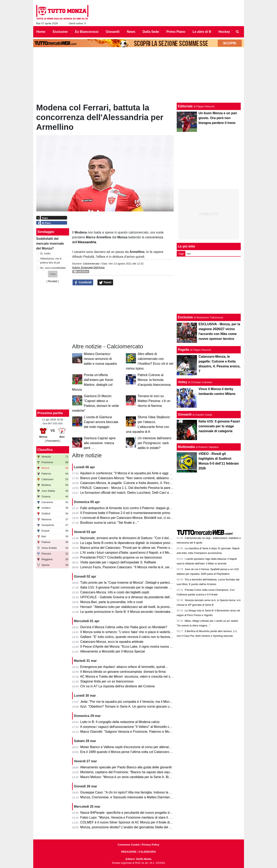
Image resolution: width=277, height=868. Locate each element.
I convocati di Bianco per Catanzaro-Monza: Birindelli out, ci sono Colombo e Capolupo (143, 518)
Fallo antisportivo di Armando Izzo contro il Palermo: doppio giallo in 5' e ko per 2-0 (140, 508)
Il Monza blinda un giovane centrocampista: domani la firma (123, 672)
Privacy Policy (150, 845)
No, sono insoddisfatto (53, 268)
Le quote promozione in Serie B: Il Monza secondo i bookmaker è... (129, 612)
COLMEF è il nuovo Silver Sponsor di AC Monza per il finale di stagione (132, 822)
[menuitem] (237, 32)
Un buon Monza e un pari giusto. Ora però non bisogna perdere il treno (218, 118)
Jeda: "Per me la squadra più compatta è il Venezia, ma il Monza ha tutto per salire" (140, 702)
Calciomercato (91, 264)
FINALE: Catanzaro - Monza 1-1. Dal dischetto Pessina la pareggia (128, 488)
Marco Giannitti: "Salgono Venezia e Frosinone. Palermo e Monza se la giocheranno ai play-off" (149, 732)
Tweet (105, 283)
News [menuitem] (131, 32)
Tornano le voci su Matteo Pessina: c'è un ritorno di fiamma (154, 401)
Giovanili (185, 414)
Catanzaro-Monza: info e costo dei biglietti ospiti (115, 592)
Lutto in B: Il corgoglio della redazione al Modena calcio (120, 722)
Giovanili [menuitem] (113, 32)
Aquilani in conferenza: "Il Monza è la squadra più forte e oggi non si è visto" (135, 473)
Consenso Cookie (129, 845)
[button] (53, 274)
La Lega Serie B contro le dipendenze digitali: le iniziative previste (127, 543)
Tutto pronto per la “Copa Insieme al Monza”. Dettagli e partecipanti (129, 583)
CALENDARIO (147, 852)
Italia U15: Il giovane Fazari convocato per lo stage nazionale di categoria (133, 587)
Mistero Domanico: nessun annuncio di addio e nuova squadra (100, 359)
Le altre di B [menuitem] (202, 32)
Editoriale (185, 106)
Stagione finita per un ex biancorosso (107, 681)
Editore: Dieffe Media (138, 859)
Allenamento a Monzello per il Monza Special (112, 651)
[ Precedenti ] (53, 441)
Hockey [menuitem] (224, 32)
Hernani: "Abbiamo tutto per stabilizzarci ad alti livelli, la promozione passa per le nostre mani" (148, 607)
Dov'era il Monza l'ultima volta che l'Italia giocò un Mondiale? (124, 627)
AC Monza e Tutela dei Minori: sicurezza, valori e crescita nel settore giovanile (136, 677)
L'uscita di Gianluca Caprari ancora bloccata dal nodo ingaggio (101, 422)
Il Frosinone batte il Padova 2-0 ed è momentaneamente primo (125, 513)
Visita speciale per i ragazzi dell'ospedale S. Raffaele (118, 562)
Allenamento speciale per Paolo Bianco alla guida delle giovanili (126, 767)
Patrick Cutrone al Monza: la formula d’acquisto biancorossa (154, 380)
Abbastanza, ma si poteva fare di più (51, 260)
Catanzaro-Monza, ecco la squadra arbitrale (112, 642)
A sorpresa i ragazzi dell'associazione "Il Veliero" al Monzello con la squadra (134, 727)
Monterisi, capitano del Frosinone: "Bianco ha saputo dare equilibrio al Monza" (136, 772)
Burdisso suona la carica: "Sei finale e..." (109, 523)
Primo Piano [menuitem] (176, 32)
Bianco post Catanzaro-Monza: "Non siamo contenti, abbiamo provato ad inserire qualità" (144, 478)
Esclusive (185, 317)
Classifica (45, 450)
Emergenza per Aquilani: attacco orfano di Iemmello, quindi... (124, 667)
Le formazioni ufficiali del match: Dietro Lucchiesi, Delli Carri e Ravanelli (132, 493)
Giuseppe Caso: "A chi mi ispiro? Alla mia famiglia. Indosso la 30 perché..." (134, 792)
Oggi (181, 254)
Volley (183, 382)
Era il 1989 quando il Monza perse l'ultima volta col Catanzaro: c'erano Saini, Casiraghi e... (145, 752)
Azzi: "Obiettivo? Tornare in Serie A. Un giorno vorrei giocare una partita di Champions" (142, 706)
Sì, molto (45, 253)
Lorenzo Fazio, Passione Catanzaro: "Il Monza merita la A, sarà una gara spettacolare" (142, 567)
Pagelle (184, 350)
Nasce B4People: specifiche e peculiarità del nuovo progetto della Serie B (133, 813)
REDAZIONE (129, 852)
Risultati (53, 281)
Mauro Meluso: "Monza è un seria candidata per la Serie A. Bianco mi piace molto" (139, 777)
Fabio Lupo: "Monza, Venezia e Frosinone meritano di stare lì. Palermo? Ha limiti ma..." (143, 817)
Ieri (189, 254)
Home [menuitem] (41, 32)
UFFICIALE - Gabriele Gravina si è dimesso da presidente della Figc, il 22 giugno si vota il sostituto (151, 597)
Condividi (83, 283)
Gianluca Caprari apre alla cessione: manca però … (100, 443)
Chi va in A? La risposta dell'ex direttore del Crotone (118, 686)
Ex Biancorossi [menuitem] (87, 32)
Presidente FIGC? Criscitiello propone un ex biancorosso (121, 557)
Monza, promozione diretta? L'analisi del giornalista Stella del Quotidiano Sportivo (139, 827)
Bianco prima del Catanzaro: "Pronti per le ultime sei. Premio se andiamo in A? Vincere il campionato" (153, 548)
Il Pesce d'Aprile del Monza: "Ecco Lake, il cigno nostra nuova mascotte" (132, 647)
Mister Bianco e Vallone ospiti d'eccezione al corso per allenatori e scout (132, 747)
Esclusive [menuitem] (60, 32)
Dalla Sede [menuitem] (151, 32)
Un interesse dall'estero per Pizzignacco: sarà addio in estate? (155, 443)
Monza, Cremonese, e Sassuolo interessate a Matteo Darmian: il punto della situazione (143, 797)
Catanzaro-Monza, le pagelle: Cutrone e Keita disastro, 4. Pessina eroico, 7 (134, 483)
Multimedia (186, 447)
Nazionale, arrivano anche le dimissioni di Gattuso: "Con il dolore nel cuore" (134, 538)
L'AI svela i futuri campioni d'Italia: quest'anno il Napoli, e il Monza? (128, 553)
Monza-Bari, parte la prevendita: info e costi (112, 602)
